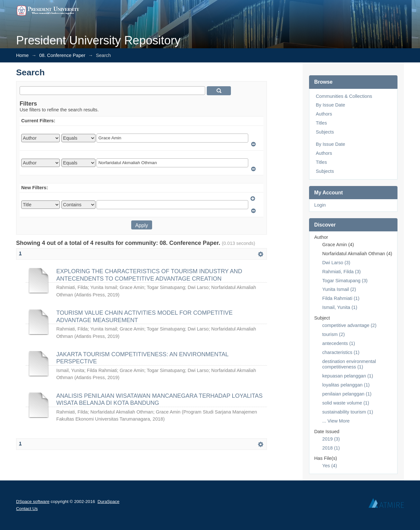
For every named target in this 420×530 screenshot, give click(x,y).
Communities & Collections (344, 96)
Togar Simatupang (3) (345, 281)
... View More (336, 421)
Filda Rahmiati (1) (341, 298)
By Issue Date (330, 105)
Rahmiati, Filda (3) (342, 272)
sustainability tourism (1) (348, 412)
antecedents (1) (339, 343)
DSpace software (33, 502)
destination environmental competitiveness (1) (349, 364)
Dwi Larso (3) (336, 263)
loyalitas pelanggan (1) (346, 385)
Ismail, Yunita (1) (340, 307)
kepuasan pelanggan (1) (348, 376)
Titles (321, 123)
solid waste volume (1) (346, 403)
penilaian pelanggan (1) (347, 394)
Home (22, 55)
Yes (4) (330, 466)
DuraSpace (108, 502)
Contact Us (27, 509)
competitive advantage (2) (349, 325)
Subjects (325, 132)
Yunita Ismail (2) (339, 289)
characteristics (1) (341, 352)
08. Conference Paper (62, 55)
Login (320, 205)
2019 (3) (331, 439)
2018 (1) (331, 448)
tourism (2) (333, 334)
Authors (324, 114)
